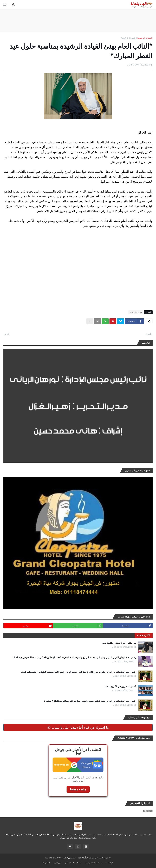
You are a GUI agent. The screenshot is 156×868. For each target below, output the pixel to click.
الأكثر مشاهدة (144, 635)
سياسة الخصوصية (93, 863)
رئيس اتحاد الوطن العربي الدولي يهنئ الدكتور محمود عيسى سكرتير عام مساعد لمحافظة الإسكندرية (90, 701)
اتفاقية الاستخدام (73, 863)
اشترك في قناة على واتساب (78, 727)
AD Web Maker (53, 858)
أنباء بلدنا (82, 858)
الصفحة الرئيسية (145, 38)
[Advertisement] (78, 21)
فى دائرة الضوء (128, 38)
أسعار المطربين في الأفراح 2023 (121, 687)
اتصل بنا (46, 863)
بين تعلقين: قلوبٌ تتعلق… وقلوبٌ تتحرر (119, 643)
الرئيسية (110, 863)
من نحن (58, 863)
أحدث (148, 334)
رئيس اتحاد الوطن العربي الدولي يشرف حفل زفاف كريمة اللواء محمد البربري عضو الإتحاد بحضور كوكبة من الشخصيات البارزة (78, 672)
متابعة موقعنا (78, 789)
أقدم (7, 334)
